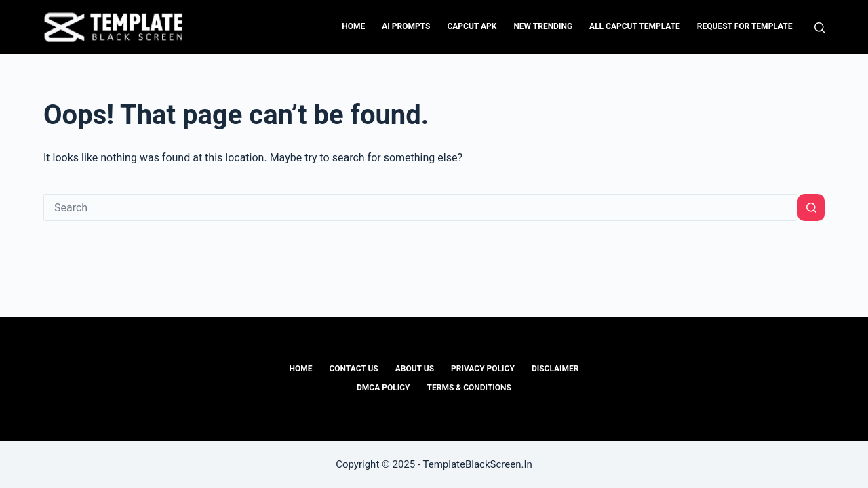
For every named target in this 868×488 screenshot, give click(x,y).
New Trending (543, 26)
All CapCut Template (635, 26)
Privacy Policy (483, 369)
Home (353, 26)
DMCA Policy (383, 388)
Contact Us (353, 369)
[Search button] (811, 207)
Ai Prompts (406, 26)
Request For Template (745, 26)
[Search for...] (420, 207)
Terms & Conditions (469, 388)
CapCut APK (472, 26)
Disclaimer (555, 369)
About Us (415, 369)
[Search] (820, 27)
